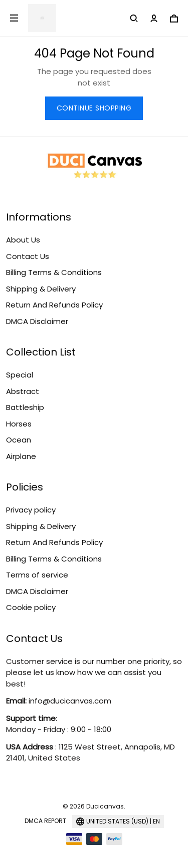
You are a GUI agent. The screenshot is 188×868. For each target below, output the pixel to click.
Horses (19, 424)
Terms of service (37, 575)
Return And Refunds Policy (54, 305)
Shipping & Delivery (41, 289)
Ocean (19, 440)
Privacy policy (31, 510)
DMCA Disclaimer (37, 321)
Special (20, 375)
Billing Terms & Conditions (54, 272)
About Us (23, 240)
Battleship (25, 407)
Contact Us (28, 256)
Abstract (23, 391)
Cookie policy (31, 607)
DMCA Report (45, 821)
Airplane (21, 456)
